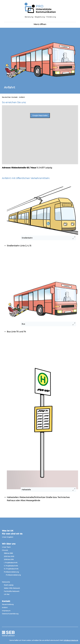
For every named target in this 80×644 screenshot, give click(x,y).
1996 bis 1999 (8, 553)
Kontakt (14, 97)
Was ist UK (8, 531)
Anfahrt (5, 607)
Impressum (6, 611)
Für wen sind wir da (12, 534)
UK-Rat (7, 594)
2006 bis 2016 (9, 559)
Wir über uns (9, 544)
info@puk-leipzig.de (71, 640)
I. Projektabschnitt (11, 563)
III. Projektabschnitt (11, 569)
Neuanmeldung (8, 604)
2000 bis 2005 (9, 556)
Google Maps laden (40, 115)
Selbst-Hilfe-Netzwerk (12, 588)
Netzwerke (6, 582)
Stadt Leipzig (9, 585)
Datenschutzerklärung (10, 614)
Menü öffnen (40, 24)
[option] (40, 64)
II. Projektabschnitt (11, 566)
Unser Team (6, 547)
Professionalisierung (11, 572)
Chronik (5, 550)
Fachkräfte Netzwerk (12, 591)
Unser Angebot (8, 537)
